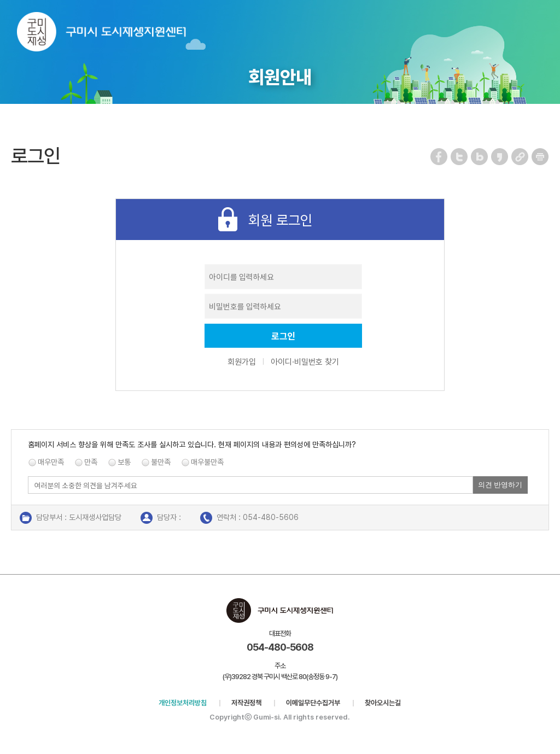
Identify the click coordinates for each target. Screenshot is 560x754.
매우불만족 (207, 462)
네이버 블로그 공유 (480, 157)
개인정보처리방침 (183, 703)
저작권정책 (246, 703)
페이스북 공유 (439, 157)
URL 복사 (520, 157)
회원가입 (242, 362)
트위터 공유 (460, 157)
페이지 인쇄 (540, 157)
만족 (91, 462)
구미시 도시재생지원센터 (112, 34)
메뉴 (544, 24)
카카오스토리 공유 (500, 157)
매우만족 (51, 462)
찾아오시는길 (383, 703)
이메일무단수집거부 (313, 703)
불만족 (161, 462)
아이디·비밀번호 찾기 (305, 362)
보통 (124, 462)
